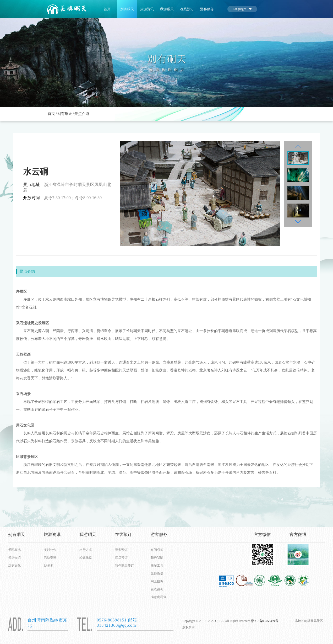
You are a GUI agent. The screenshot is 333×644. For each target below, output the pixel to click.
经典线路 (86, 558)
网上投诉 (157, 581)
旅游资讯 (147, 9)
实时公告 (50, 550)
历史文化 (14, 566)
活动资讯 (50, 558)
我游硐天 (167, 9)
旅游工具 (157, 566)
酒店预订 (121, 558)
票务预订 (121, 550)
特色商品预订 (124, 566)
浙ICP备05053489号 (265, 621)
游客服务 (207, 9)
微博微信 (157, 573)
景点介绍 (82, 114)
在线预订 (187, 9)
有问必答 (157, 550)
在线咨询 (157, 589)
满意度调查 (159, 597)
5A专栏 (49, 566)
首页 (107, 9)
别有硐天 (127, 9)
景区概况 (14, 550)
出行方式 (86, 550)
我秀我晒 (157, 558)
